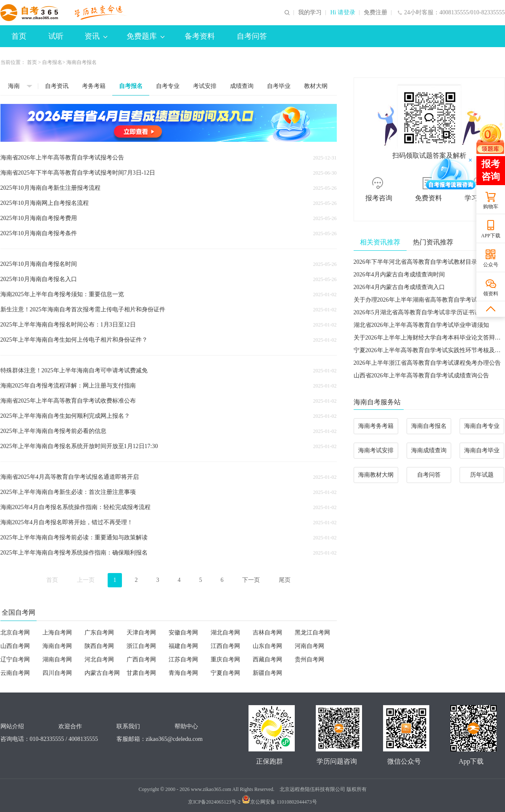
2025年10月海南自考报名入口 (39, 279)
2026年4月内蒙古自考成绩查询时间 (399, 275)
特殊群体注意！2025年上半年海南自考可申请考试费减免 (74, 370)
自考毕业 (279, 86)
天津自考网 (141, 633)
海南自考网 (57, 646)
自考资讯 (57, 86)
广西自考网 (141, 659)
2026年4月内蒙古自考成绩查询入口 (399, 287)
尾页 (285, 580)
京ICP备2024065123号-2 (214, 802)
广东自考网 (99, 633)
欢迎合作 (70, 726)
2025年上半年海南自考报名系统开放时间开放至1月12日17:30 (79, 446)
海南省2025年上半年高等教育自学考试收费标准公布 (68, 401)
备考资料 (200, 36)
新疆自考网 (267, 673)
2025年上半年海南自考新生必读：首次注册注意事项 (68, 492)
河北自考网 (99, 659)
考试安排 (205, 86)
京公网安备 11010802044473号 (279, 802)
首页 (19, 36)
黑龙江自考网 (312, 633)
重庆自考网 (225, 659)
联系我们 (128, 726)
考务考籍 (94, 86)
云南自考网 (15, 673)
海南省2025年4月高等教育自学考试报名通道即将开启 (70, 477)
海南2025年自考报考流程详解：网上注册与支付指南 (68, 386)
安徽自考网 (183, 633)
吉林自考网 (267, 633)
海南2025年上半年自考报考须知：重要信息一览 (62, 294)
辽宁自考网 (15, 659)
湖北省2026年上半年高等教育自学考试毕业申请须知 (421, 325)
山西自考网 (15, 646)
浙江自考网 (141, 646)
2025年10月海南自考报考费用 (39, 218)
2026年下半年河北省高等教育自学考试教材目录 (415, 262)
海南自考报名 (429, 426)
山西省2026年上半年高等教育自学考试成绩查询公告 (421, 375)
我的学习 (310, 13)
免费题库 (145, 36)
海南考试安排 (376, 450)
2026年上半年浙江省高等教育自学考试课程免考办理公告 (427, 363)
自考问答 (252, 36)
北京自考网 (15, 633)
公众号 (491, 265)
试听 (56, 36)
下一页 (251, 580)
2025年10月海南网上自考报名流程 (45, 203)
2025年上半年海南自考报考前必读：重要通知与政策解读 (74, 537)
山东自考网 (267, 646)
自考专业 (168, 86)
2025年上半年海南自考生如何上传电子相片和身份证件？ (74, 340)
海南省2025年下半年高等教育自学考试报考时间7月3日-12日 (78, 173)
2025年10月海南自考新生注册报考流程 (50, 188)
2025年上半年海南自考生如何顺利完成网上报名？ (65, 416)
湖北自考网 (225, 633)
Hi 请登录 (343, 13)
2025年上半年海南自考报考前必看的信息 (53, 431)
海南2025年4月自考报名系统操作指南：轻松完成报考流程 (75, 507)
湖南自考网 (57, 659)
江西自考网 (225, 646)
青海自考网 (183, 673)
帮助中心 (186, 726)
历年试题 (482, 475)
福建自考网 (183, 646)
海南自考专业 (482, 426)
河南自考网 (309, 646)
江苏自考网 (183, 659)
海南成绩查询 (429, 450)
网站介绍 (12, 726)
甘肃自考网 (141, 673)
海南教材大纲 (376, 475)
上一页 (86, 580)
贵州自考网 (309, 659)
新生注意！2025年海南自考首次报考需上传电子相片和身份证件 (83, 309)
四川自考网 (57, 673)
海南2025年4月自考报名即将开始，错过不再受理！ (67, 522)
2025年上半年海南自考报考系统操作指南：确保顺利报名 (74, 553)
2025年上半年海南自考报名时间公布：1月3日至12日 (68, 325)
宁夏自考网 (225, 673)
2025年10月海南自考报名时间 (39, 264)
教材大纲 (316, 86)
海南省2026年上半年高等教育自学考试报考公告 (62, 158)
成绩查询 (242, 86)
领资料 (491, 294)
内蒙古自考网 (102, 673)
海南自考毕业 (482, 450)
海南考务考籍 (376, 426)
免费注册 (375, 13)
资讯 (96, 36)
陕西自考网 (99, 646)
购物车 (491, 207)
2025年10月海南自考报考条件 (39, 233)
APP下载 (491, 236)
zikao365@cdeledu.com (174, 739)
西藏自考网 (267, 659)
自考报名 (52, 62)
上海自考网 (57, 633)
